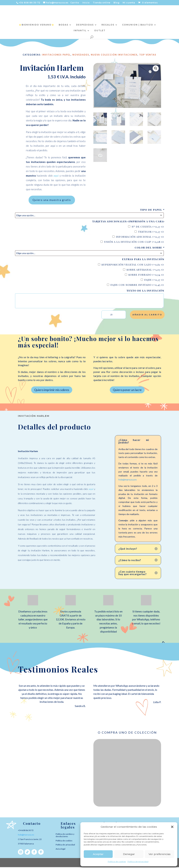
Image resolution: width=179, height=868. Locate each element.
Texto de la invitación (145, 291)
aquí (91, 490)
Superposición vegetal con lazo (133, 265)
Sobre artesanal (145, 270)
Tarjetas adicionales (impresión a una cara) (128, 222)
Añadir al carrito (147, 315)
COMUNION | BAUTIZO (138, 25)
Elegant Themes (46, 863)
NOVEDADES (81, 55)
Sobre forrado (146, 275)
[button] (172, 827)
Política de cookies (117, 862)
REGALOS (108, 25)
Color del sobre (149, 249)
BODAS (64, 25)
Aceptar (98, 854)
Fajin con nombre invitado (137, 286)
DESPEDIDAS (85, 25)
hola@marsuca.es (128, 480)
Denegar (129, 854)
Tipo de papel (152, 211)
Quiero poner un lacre (127, 391)
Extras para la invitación (143, 260)
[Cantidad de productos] (114, 316)
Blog (116, 3)
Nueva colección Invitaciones (114, 55)
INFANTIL (80, 31)
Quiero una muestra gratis (52, 200)
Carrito (75, 3)
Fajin (154, 281)
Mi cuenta (129, 3)
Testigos (151, 233)
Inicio (86, 3)
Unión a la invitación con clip (134, 243)
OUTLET (100, 31)
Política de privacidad (138, 862)
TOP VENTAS (148, 55)
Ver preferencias (160, 854)
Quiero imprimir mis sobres (52, 391)
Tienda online (102, 3)
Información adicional (140, 238)
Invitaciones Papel (56, 55)
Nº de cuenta (148, 228)
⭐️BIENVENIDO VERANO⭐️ (37, 25)
